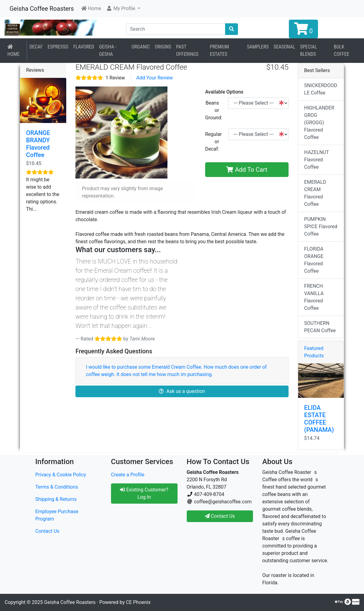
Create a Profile (128, 475)
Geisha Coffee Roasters (42, 9)
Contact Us (47, 531)
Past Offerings (187, 50)
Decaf (36, 47)
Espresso (58, 47)
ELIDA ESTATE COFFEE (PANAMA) (319, 419)
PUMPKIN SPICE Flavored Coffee (321, 227)
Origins (163, 47)
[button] (123, 9)
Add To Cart (247, 170)
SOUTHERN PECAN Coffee (320, 327)
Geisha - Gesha (108, 50)
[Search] (176, 29)
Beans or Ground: (214, 110)
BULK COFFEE (342, 50)
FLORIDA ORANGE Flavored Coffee (314, 260)
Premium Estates (219, 50)
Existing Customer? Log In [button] (144, 493)
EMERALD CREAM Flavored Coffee (315, 193)
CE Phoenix (138, 602)
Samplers (258, 47)
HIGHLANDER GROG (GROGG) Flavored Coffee (319, 123)
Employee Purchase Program (57, 515)
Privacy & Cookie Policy (61, 475)
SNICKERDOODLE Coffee (321, 89)
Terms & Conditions (57, 487)
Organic (141, 47)
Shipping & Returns (56, 499)
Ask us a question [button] (182, 391)
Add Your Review (154, 78)
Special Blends (308, 50)
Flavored (84, 47)
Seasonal (284, 47)
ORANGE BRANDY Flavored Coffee (38, 144)
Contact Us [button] (220, 516)
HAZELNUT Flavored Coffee (317, 160)
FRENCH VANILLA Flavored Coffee (314, 297)
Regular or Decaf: (213, 142)
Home (13, 51)
